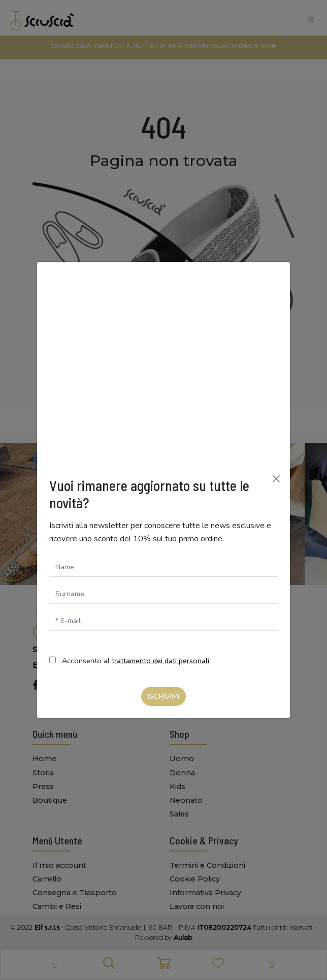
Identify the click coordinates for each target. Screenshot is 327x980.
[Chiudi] (276, 479)
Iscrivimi (163, 696)
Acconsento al (136, 661)
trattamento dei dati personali (160, 661)
